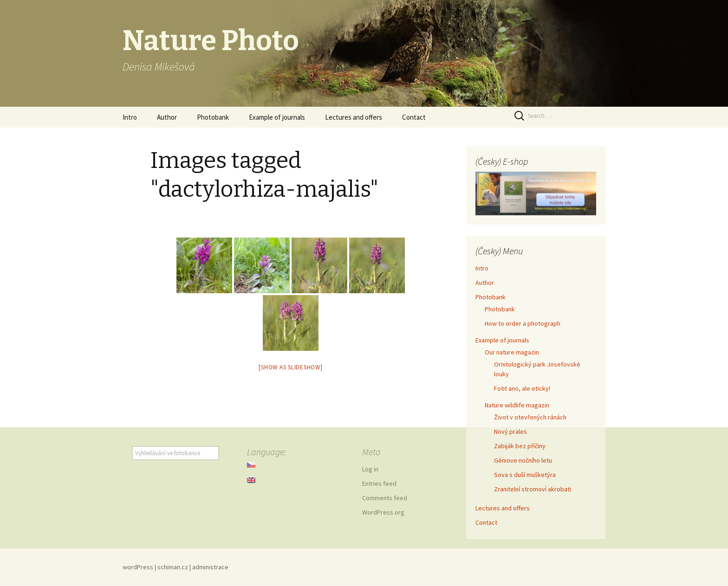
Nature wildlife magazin (517, 405)
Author (167, 117)
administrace (210, 567)
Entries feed (379, 483)
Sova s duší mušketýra (525, 475)
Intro (130, 117)
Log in (370, 469)
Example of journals (277, 117)
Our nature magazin (512, 352)
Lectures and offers (354, 117)
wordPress (138, 567)
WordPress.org (383, 512)
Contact (414, 117)
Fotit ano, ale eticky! (522, 388)
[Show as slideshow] (290, 367)
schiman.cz (173, 567)
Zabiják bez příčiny (520, 446)
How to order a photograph (523, 323)
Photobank (213, 117)
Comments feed (385, 498)
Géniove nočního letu (523, 460)
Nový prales (510, 431)
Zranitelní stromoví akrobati (533, 489)
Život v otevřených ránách (530, 417)
